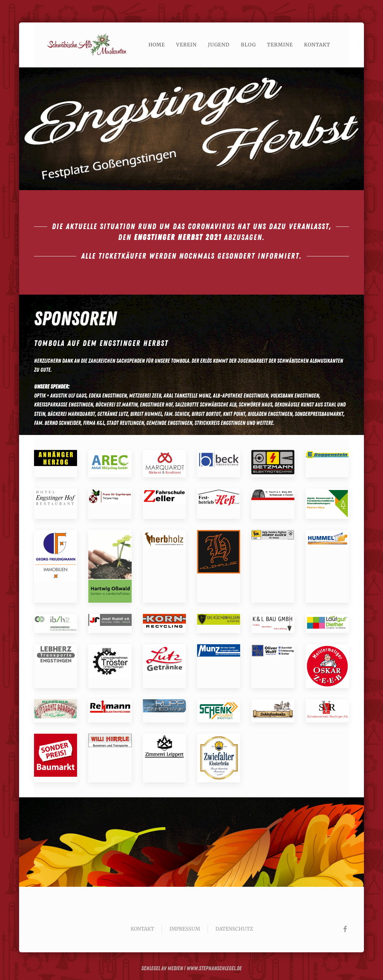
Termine (280, 45)
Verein (186, 45)
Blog (248, 45)
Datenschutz (234, 929)
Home (157, 45)
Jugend (219, 45)
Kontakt (317, 45)
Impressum (185, 929)
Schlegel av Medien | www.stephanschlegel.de (191, 968)
